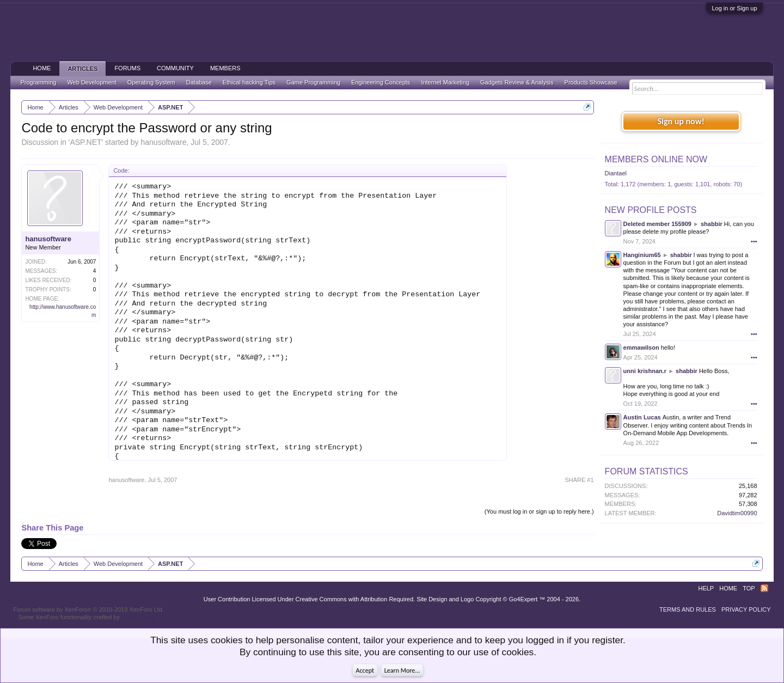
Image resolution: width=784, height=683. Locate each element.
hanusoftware (163, 142)
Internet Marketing (445, 82)
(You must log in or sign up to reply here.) (539, 511)
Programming (38, 82)
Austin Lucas (642, 417)
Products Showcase (591, 82)
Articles (82, 69)
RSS (764, 588)
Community (175, 68)
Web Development (91, 82)
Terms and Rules (688, 609)
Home (42, 68)
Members (225, 68)
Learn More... (402, 670)
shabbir (712, 224)
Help (706, 588)
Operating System (151, 82)
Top (749, 588)
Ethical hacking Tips (249, 82)
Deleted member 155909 (657, 224)
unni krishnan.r (645, 371)
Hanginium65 (642, 255)
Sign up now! (681, 121)
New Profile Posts (651, 210)
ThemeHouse (139, 617)
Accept (365, 670)
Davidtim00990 (737, 513)
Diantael (616, 173)
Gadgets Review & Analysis (517, 82)
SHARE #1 (579, 480)
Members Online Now (656, 159)
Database (199, 82)
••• (754, 241)
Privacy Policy (746, 609)
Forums (127, 68)
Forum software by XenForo (88, 609)
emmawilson (641, 347)
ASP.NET (85, 142)
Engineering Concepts (381, 82)
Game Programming (313, 82)
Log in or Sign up (734, 8)
